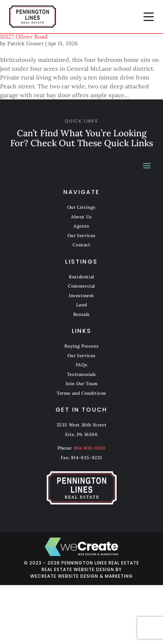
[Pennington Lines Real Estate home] (33, 17)
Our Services (81, 235)
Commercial (81, 286)
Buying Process (81, 346)
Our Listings (81, 207)
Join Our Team (82, 383)
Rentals (81, 314)
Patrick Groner (26, 43)
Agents (81, 226)
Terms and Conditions (81, 393)
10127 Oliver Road (24, 36)
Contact (81, 245)
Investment (81, 295)
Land (81, 305)
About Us (81, 217)
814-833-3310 (90, 448)
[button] (149, 17)
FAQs (81, 365)
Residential (81, 277)
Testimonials (81, 374)
